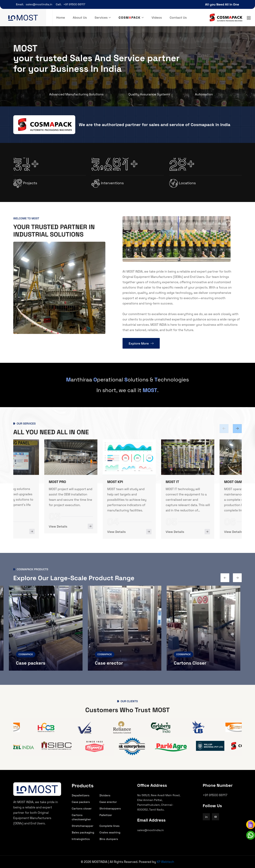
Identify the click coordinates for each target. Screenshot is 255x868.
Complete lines (110, 826)
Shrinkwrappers (110, 809)
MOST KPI (142, 482)
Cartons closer (82, 809)
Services (101, 17)
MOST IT (200, 482)
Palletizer (106, 815)
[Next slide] (224, 429)
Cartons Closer (192, 663)
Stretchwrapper (83, 826)
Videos (157, 17)
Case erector (110, 663)
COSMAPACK (27, 654)
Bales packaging (83, 832)
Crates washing (110, 832)
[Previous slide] (237, 429)
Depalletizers (81, 795)
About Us (80, 17)
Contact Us (178, 17)
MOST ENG (26, 482)
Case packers (32, 663)
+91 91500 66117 (74, 4)
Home (61, 17)
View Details (27, 532)
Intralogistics (81, 839)
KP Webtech (165, 862)
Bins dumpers (109, 839)
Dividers (105, 795)
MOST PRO (85, 482)
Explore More (141, 343)
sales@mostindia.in (39, 4)
